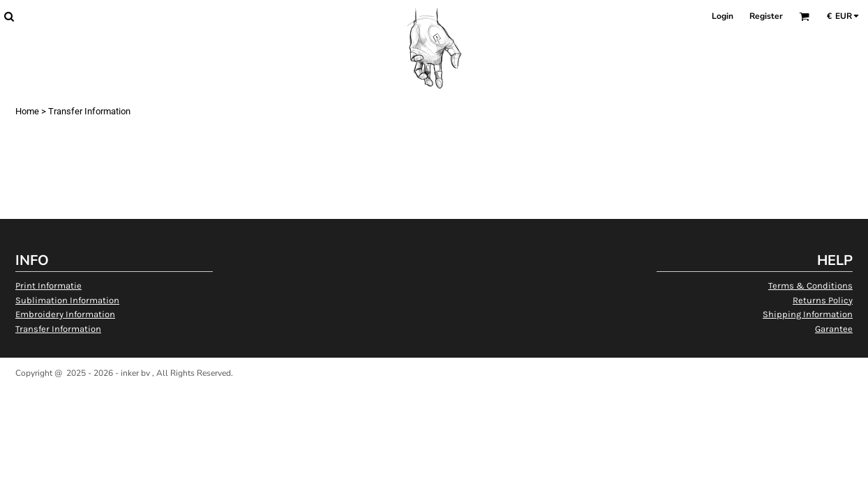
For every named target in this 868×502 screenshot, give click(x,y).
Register (766, 16)
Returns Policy (823, 300)
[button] (9, 16)
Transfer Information (58, 329)
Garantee (834, 329)
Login (723, 16)
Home (27, 111)
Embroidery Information (65, 314)
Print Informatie (48, 286)
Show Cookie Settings (434, 391)
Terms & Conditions (810, 286)
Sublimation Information (67, 300)
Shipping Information (808, 314)
